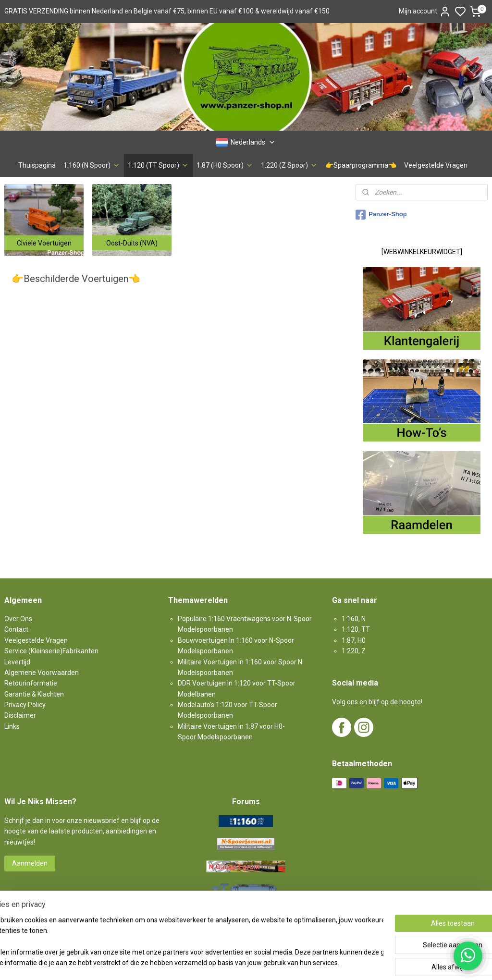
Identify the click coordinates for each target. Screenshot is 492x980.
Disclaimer (20, 715)
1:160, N (354, 619)
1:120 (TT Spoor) (158, 165)
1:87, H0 (354, 640)
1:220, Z (354, 651)
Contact (16, 629)
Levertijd (17, 662)
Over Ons (18, 619)
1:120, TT (356, 629)
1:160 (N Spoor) (92, 165)
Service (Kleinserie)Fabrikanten (51, 651)
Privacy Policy (25, 705)
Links (12, 726)
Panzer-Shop (381, 215)
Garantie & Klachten (34, 694)
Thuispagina (37, 165)
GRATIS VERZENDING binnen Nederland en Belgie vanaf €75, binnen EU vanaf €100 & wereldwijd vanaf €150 (167, 11)
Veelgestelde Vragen (436, 165)
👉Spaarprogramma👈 (361, 165)
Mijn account (425, 12)
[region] (183, 942)
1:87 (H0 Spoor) (225, 165)
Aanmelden (30, 863)
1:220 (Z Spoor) (289, 165)
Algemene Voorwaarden (42, 673)
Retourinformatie (31, 683)
